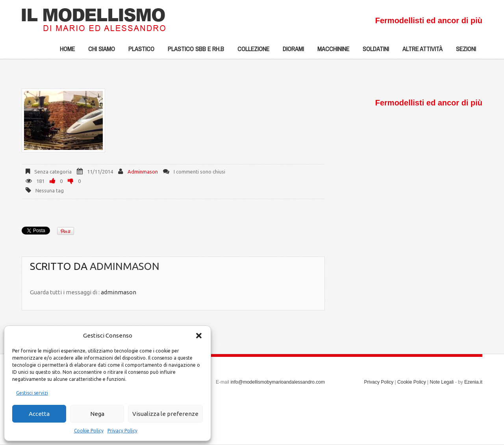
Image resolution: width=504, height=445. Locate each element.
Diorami (290, 52)
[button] (199, 336)
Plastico (138, 52)
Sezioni (463, 52)
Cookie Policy (89, 431)
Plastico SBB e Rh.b (193, 52)
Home (67, 49)
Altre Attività (419, 52)
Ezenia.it (473, 382)
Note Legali (442, 382)
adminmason (143, 172)
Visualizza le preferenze (165, 414)
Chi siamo (98, 52)
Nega (97, 414)
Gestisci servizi (32, 393)
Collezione (250, 52)
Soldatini (373, 52)
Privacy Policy (122, 431)
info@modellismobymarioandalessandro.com (278, 382)
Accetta (39, 414)
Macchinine (330, 52)
